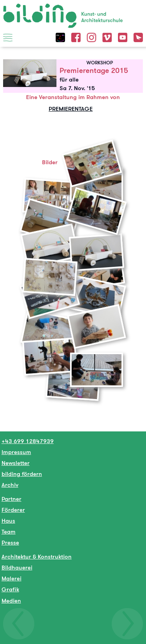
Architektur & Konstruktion (37, 556)
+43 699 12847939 (28, 441)
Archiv (10, 485)
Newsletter (16, 463)
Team (9, 531)
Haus (8, 521)
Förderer (13, 510)
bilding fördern (22, 474)
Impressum (16, 452)
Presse (10, 542)
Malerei (11, 578)
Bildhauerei (17, 567)
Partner (11, 499)
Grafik (10, 589)
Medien (11, 601)
